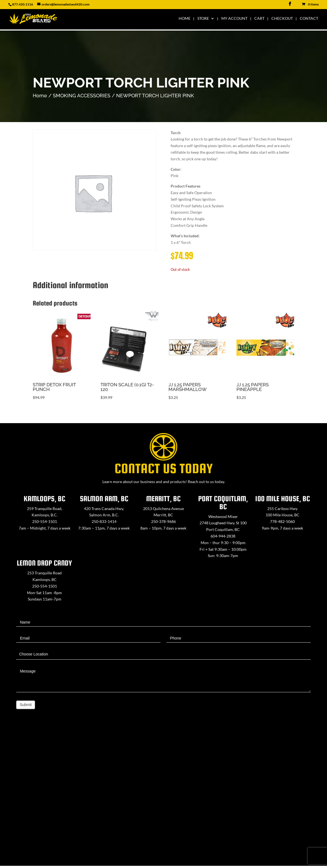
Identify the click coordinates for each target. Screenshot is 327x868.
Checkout (282, 19)
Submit (26, 705)
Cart (259, 19)
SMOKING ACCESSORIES (82, 96)
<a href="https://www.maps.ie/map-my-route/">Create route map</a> (163, 797)
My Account (234, 19)
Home (185, 19)
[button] (232, 239)
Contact (309, 19)
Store (203, 19)
